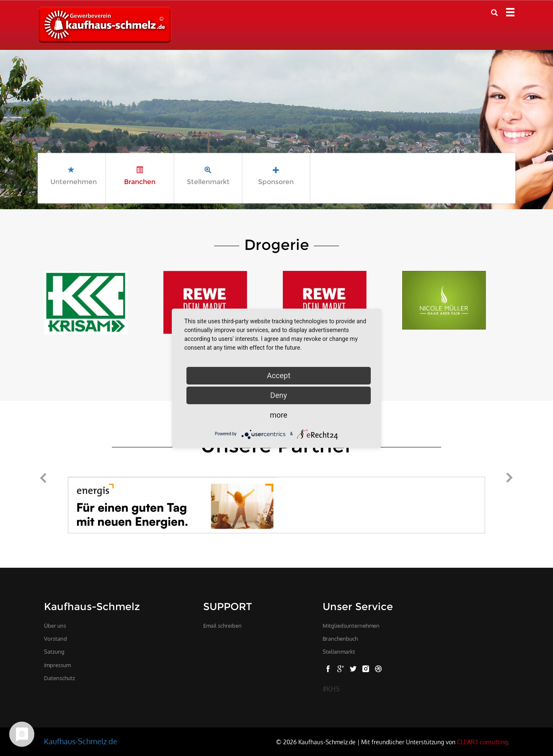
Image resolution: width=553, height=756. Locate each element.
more (279, 415)
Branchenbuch (340, 639)
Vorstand (56, 639)
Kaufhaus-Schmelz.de (81, 741)
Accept (279, 375)
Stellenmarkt (339, 652)
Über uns (55, 626)
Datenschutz (59, 678)
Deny (279, 395)
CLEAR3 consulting (482, 742)
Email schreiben (222, 626)
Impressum (57, 665)
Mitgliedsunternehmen (351, 626)
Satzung (54, 652)
